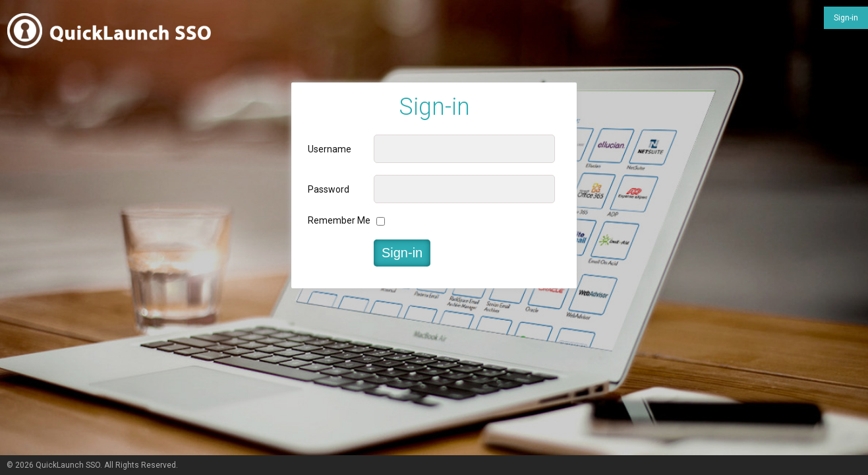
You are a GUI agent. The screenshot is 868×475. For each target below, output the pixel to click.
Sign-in (846, 18)
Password (329, 189)
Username (330, 149)
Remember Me (339, 220)
